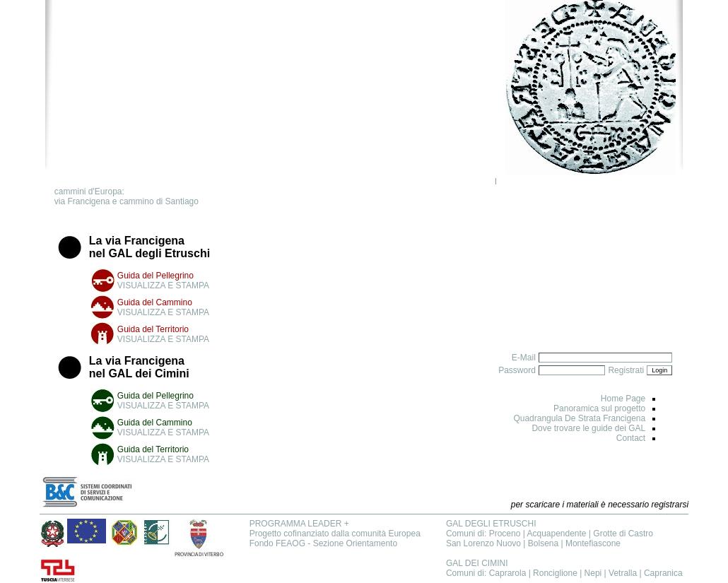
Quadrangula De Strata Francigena (579, 418)
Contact (631, 438)
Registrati (626, 370)
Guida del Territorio (153, 329)
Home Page (623, 399)
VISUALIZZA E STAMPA (163, 285)
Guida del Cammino (155, 302)
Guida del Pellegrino (155, 276)
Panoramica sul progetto (599, 408)
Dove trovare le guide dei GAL (588, 428)
